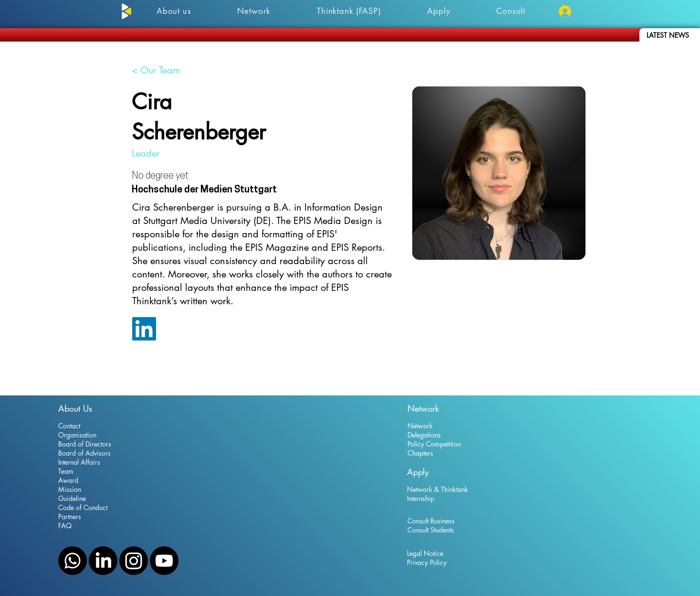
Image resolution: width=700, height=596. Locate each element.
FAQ (65, 526)
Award (68, 480)
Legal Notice (425, 553)
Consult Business (431, 521)
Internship (421, 498)
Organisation (77, 435)
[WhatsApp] (73, 561)
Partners (70, 516)
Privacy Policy (427, 562)
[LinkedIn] (103, 561)
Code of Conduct (83, 507)
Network (420, 426)
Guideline (72, 498)
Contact (69, 426)
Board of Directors (85, 444)
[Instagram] (134, 561)
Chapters (420, 453)
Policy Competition (434, 444)
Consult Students (431, 530)
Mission (70, 489)
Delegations (424, 435)
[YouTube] (164, 561)
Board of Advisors (84, 453)
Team (66, 471)
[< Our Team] (156, 70)
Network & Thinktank (438, 489)
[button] (511, 11)
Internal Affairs (79, 462)
